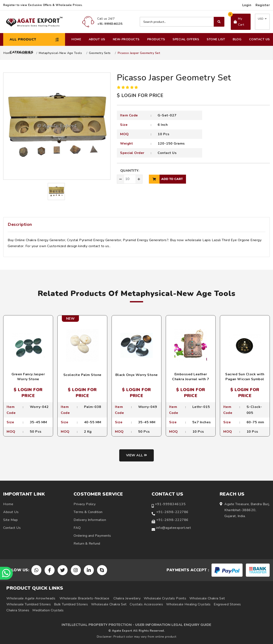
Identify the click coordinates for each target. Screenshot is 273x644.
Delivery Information (90, 520)
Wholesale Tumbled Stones (29, 604)
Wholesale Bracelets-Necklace (84, 598)
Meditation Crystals (48, 610)
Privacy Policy (85, 504)
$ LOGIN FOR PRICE (140, 96)
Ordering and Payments (92, 536)
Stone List (216, 39)
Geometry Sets (100, 53)
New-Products (126, 39)
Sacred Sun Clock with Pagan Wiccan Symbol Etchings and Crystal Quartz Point (245, 381)
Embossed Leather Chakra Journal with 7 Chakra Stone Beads (191, 379)
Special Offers (186, 39)
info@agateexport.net (174, 528)
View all (137, 455)
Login (247, 5)
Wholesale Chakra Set (207, 598)
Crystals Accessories (146, 604)
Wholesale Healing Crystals (188, 604)
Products (156, 39)
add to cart (166, 179)
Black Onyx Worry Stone (137, 375)
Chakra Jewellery (127, 598)
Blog (237, 39)
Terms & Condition (88, 512)
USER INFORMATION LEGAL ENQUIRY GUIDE (173, 625)
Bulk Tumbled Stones (71, 604)
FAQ (77, 528)
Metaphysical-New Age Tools (60, 53)
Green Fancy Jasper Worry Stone (28, 377)
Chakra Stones (18, 610)
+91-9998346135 (170, 504)
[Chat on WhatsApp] (6, 573)
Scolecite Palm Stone (82, 375)
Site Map (10, 520)
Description (20, 224)
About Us (97, 39)
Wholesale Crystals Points (165, 598)
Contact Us (259, 39)
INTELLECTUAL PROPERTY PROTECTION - (98, 625)
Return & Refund (87, 544)
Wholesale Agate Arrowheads (31, 598)
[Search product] (182, 22)
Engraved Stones (227, 604)
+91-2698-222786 (172, 512)
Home (76, 39)
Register (263, 5)
